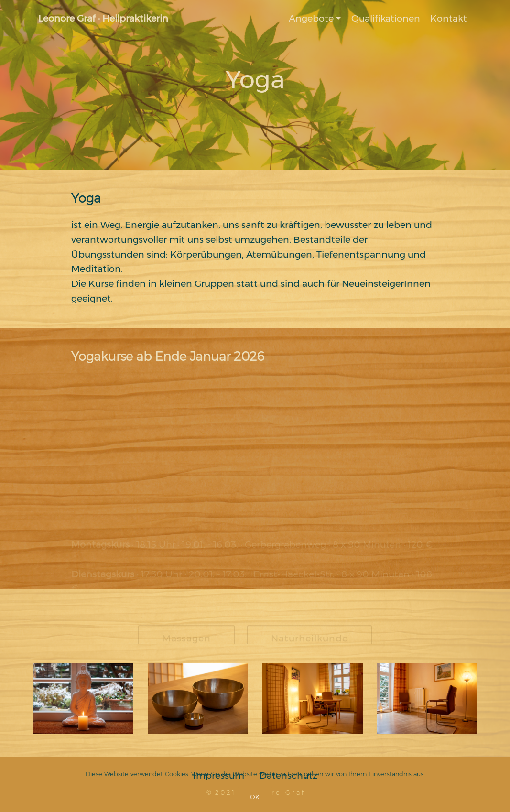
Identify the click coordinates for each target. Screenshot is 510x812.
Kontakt (449, 18)
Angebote (311, 18)
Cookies (177, 774)
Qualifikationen (386, 18)
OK (255, 797)
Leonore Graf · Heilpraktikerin (103, 18)
